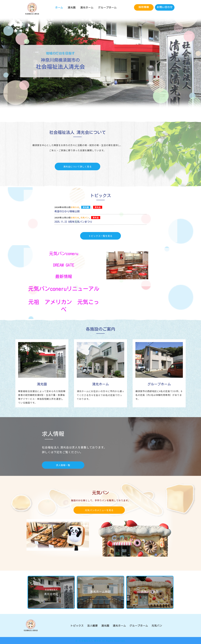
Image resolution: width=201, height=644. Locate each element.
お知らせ (75, 207)
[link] (59, 8)
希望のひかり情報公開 (67, 211)
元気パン (85, 218)
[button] (144, 7)
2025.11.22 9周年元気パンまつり (73, 222)
